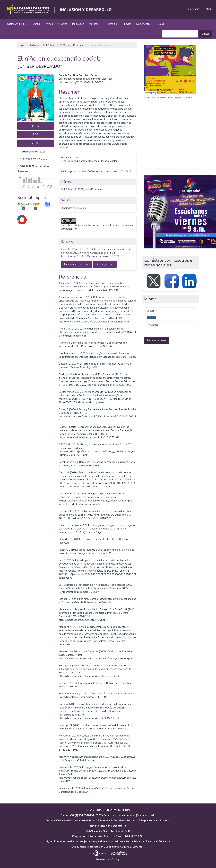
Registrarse (193, 9)
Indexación (78, 24)
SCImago (115, 859)
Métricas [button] (95, 24)
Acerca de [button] (112, 24)
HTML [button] (36, 126)
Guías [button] (162, 24)
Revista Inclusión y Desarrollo (155, 98)
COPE (99, 810)
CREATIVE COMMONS (118, 810)
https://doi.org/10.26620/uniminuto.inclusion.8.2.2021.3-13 (99, 171)
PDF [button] (36, 134)
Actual (37, 24)
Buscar (205, 34)
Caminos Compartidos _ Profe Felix (180, 98)
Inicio (23, 45)
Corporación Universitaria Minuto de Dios (70, 821)
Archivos (62, 24)
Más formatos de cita (77, 264)
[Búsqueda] (180, 34)
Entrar (208, 9)
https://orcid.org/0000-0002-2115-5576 (81, 82)
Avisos (49, 24)
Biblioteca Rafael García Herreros (118, 821)
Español (151, 318)
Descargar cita (105, 264)
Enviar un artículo (156, 340)
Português (152, 325)
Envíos (128, 24)
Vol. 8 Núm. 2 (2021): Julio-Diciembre (64, 45)
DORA (88, 810)
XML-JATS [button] (35, 143)
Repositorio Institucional (156, 821)
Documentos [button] (145, 24)
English (151, 311)
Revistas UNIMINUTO (17, 24)
